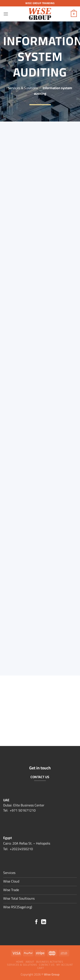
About (30, 962)
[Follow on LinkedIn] (44, 922)
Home (20, 962)
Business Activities (50, 962)
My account (65, 965)
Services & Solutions (23, 88)
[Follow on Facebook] (36, 922)
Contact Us (47, 965)
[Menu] (6, 14)
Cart (41, 968)
